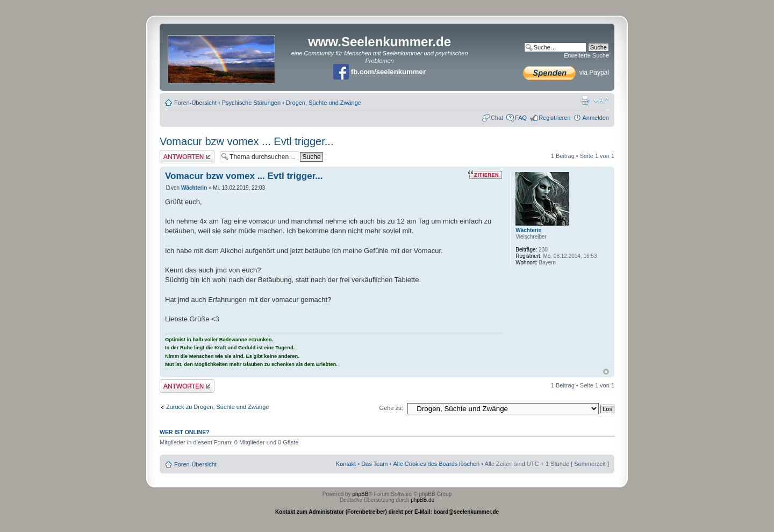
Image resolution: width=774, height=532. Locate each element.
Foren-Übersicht (195, 103)
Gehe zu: (391, 408)
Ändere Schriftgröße (601, 100)
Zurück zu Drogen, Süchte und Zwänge (217, 407)
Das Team (374, 464)
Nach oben (606, 372)
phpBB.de (422, 500)
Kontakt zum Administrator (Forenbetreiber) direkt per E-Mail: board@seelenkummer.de (387, 512)
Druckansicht (585, 100)
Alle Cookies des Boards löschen (436, 464)
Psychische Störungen (251, 103)
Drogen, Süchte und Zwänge (324, 103)
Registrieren (554, 118)
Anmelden (596, 118)
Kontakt (346, 464)
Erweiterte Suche (586, 55)
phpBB (360, 494)
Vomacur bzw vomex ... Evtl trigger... (246, 141)
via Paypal (566, 73)
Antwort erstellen (187, 157)
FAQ (521, 118)
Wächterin (194, 188)
